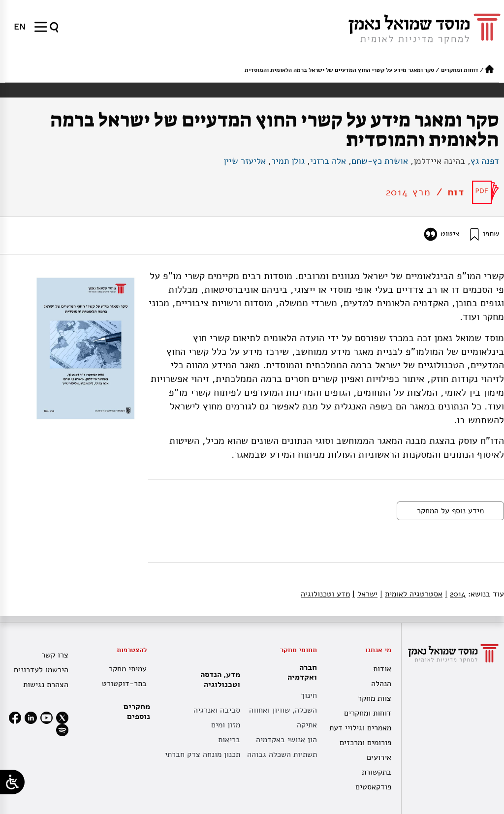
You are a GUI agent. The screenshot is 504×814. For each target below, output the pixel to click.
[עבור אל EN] (20, 27)
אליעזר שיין (245, 161)
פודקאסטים (373, 787)
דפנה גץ (485, 161)
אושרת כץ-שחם (380, 161)
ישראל (365, 594)
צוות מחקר (375, 698)
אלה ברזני (328, 161)
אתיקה (307, 725)
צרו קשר (55, 655)
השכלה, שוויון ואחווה (283, 710)
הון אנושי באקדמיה (286, 740)
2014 (455, 594)
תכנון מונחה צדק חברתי (203, 754)
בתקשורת (377, 772)
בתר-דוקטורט (124, 684)
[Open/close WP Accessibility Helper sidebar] (12, 782)
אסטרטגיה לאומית (411, 594)
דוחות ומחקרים (460, 70)
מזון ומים (226, 725)
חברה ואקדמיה (300, 672)
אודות (382, 669)
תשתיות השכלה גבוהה (282, 754)
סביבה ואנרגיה (217, 710)
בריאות (229, 740)
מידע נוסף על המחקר (450, 511)
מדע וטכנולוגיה (325, 594)
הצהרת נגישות (46, 685)
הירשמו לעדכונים (41, 670)
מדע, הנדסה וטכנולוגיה (218, 680)
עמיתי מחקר (128, 669)
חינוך (309, 695)
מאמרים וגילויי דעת (360, 728)
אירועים (379, 757)
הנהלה (381, 684)
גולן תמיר (288, 161)
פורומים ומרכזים (365, 743)
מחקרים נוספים (137, 712)
